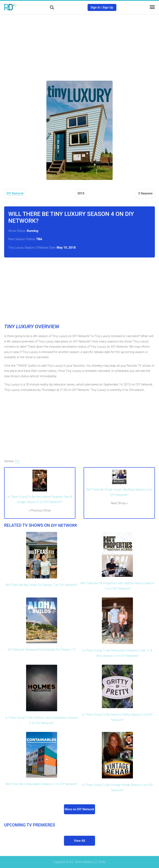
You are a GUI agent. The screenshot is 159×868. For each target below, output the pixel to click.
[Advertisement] (79, 44)
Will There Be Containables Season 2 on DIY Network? (42, 784)
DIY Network (15, 193)
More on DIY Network (79, 809)
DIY (17, 461)
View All (79, 841)
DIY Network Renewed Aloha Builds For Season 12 (42, 650)
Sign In (95, 7)
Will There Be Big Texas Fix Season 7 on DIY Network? (42, 585)
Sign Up (108, 7)
